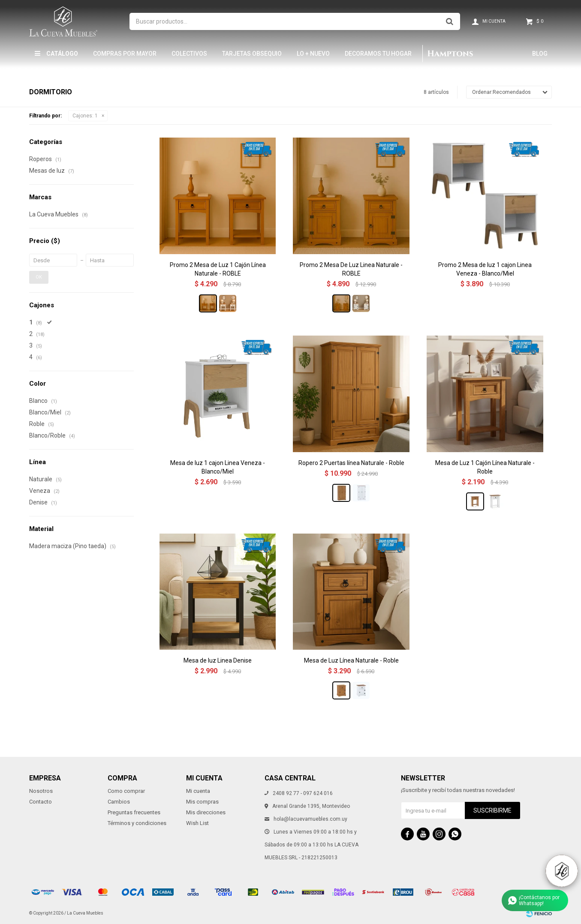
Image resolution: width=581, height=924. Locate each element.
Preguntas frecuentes (134, 812)
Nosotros (41, 791)
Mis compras (202, 802)
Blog (540, 54)
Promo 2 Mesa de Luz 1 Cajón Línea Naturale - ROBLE (218, 269)
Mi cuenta (198, 791)
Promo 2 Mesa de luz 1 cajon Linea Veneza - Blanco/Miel (485, 269)
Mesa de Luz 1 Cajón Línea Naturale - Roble (485, 467)
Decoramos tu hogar (378, 54)
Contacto (41, 802)
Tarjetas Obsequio (252, 54)
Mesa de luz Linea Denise (218, 660)
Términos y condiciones (137, 823)
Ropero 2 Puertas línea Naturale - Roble (351, 463)
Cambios (119, 802)
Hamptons (450, 54)
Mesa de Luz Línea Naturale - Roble (351, 660)
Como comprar (126, 791)
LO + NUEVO (313, 54)
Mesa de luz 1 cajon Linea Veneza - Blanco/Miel (218, 467)
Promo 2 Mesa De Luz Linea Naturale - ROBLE (351, 269)
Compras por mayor (125, 54)
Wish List (197, 823)
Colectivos (189, 54)
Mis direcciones (206, 812)
